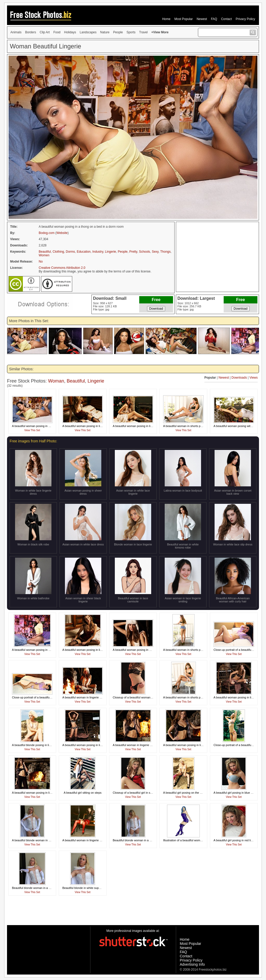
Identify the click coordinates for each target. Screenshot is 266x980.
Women (44, 255)
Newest (202, 19)
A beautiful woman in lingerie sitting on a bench (92, 840)
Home (166, 19)
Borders (31, 32)
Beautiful (45, 252)
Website (62, 233)
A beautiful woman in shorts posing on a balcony (194, 426)
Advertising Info (192, 964)
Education (84, 252)
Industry (98, 252)
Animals (16, 32)
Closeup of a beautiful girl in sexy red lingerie (141, 793)
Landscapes (88, 32)
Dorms (70, 252)
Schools (145, 252)
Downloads (239, 378)
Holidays (70, 32)
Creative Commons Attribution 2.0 (62, 268)
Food (57, 32)
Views (254, 378)
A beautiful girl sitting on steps (83, 793)
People (118, 32)
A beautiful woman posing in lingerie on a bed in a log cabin (100, 426)
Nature (105, 32)
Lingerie (111, 252)
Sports (131, 32)
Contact (226, 19)
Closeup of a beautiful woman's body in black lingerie (146, 697)
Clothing (58, 252)
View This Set (32, 430)
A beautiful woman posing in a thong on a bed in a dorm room (51, 426)
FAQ (214, 19)
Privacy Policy (245, 19)
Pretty (133, 252)
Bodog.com (47, 233)
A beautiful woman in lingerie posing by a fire (91, 697)
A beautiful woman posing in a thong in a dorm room (45, 650)
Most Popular (184, 19)
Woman (56, 381)
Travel (144, 32)
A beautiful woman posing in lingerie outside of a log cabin (99, 745)
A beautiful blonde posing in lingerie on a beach (42, 745)
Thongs (165, 252)
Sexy (155, 252)
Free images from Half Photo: (33, 441)
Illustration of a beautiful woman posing (188, 840)
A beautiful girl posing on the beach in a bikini (192, 793)
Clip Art (45, 32)
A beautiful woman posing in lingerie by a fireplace (195, 745)
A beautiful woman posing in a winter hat (138, 650)
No (41, 262)
